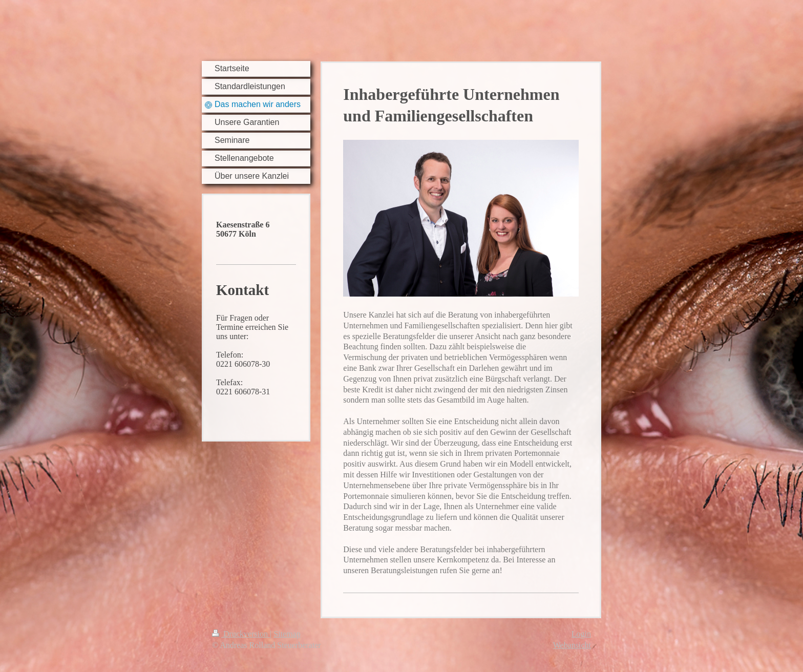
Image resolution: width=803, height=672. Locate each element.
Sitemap (287, 634)
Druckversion (241, 634)
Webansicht (572, 645)
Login (581, 634)
